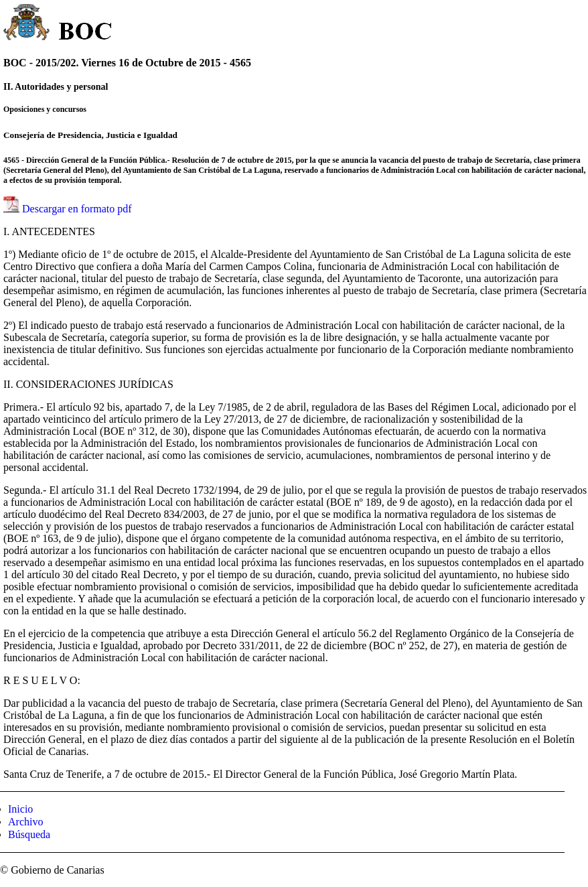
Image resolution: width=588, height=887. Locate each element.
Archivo (25, 822)
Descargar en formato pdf (77, 209)
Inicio (20, 809)
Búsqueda (29, 834)
